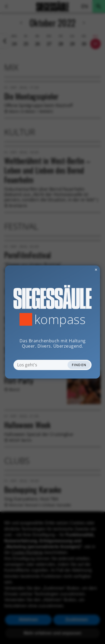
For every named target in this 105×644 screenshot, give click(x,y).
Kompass (60, 319)
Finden (79, 365)
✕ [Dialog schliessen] (83, 270)
